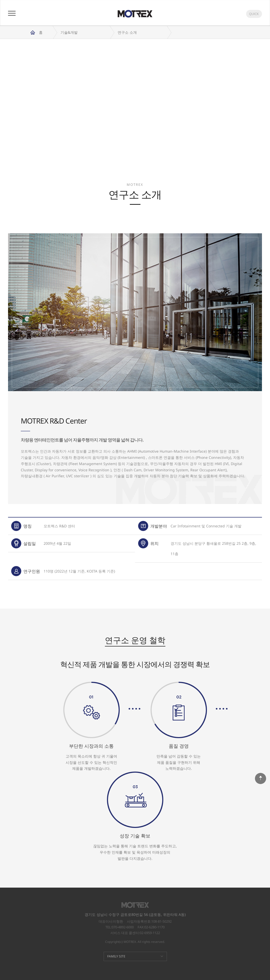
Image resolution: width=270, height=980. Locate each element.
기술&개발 (69, 32)
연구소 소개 (127, 32)
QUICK (254, 14)
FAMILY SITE (116, 956)
